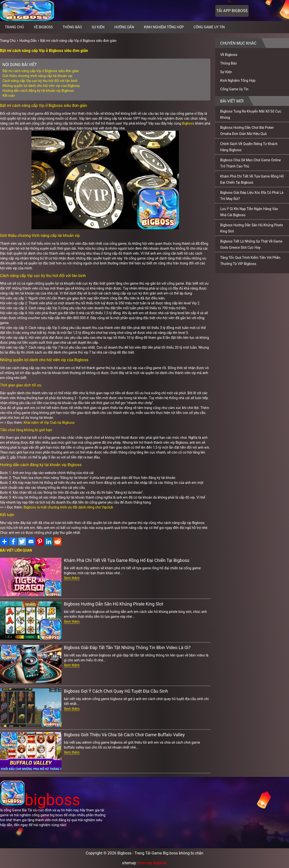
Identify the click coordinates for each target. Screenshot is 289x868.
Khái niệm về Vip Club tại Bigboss (49, 423)
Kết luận (9, 96)
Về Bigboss (43, 27)
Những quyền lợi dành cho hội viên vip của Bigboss (41, 86)
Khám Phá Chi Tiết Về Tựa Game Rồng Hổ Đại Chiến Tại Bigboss (127, 560)
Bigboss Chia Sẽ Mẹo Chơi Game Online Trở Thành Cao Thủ (251, 163)
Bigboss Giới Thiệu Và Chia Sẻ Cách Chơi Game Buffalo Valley (124, 735)
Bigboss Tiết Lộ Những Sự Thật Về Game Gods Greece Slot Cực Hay (251, 244)
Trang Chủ (8, 41)
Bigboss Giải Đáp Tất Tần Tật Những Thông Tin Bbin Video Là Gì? (127, 647)
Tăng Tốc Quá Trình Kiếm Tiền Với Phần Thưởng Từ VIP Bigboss (250, 261)
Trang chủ (14, 27)
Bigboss (188, 123)
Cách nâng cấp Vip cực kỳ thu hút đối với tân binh (40, 81)
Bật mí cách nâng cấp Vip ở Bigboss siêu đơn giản (78, 41)
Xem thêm (72, 578)
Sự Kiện (98, 27)
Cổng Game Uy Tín (209, 27)
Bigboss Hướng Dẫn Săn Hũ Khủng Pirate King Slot (114, 604)
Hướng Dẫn (124, 27)
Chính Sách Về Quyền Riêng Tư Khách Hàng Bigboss (249, 147)
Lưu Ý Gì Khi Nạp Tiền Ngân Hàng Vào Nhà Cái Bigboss (249, 212)
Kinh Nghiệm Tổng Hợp (164, 27)
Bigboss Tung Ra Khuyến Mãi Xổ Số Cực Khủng (251, 114)
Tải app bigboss (232, 11)
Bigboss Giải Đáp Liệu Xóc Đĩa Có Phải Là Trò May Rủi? (252, 196)
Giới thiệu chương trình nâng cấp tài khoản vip (38, 76)
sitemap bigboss (153, 863)
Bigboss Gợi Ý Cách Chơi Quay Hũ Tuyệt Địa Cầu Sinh (116, 691)
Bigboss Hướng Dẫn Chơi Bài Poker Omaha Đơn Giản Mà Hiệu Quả (247, 131)
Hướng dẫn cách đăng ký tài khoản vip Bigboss (38, 91)
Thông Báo (72, 27)
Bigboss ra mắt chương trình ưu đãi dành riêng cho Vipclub (68, 507)
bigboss (40, 800)
